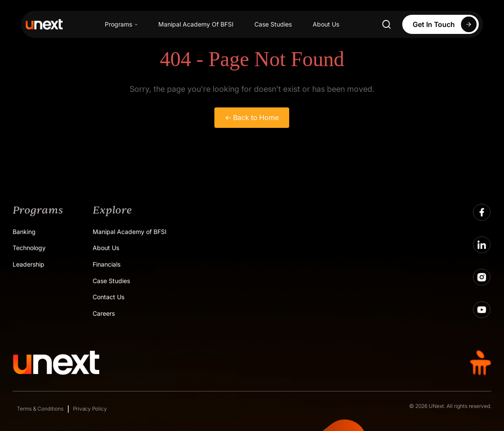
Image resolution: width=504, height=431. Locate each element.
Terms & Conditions (40, 409)
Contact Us (108, 297)
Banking (24, 232)
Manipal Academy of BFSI (130, 232)
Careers (104, 313)
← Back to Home (252, 117)
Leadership (28, 264)
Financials (107, 264)
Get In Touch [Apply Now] (446, 24)
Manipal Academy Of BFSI (196, 24)
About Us (326, 24)
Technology (29, 248)
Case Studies (273, 24)
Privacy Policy (90, 409)
